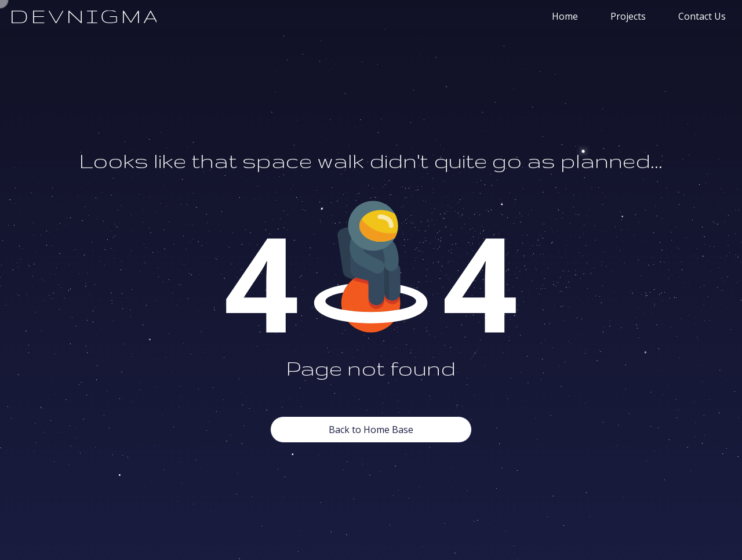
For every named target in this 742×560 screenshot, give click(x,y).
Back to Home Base (371, 430)
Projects (628, 16)
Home (565, 16)
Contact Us (702, 16)
